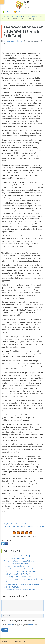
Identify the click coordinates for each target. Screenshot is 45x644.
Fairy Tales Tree (7, 17)
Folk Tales (8, 12)
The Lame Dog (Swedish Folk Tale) (17, 558)
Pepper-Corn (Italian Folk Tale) (16, 564)
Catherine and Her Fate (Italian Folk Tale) (20, 590)
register (31, 625)
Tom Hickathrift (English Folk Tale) (17, 566)
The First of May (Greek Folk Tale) (17, 556)
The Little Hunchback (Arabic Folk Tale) (19, 569)
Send (5, 630)
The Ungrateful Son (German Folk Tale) (19, 561)
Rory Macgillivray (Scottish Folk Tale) (15, 524)
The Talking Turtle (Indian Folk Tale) (18, 577)
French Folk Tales (31, 17)
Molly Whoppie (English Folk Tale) (17, 574)
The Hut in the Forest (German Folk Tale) (20, 571)
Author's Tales (21, 12)
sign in (10, 625)
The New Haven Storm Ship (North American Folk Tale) (24, 527)
